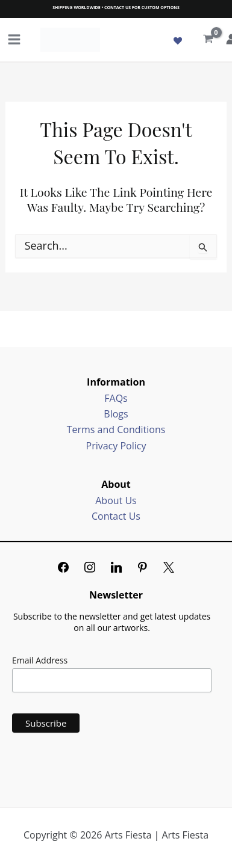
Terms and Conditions (116, 429)
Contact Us (116, 516)
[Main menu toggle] (14, 39)
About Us (116, 500)
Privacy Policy (116, 446)
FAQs (116, 398)
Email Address (40, 660)
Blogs (116, 414)
